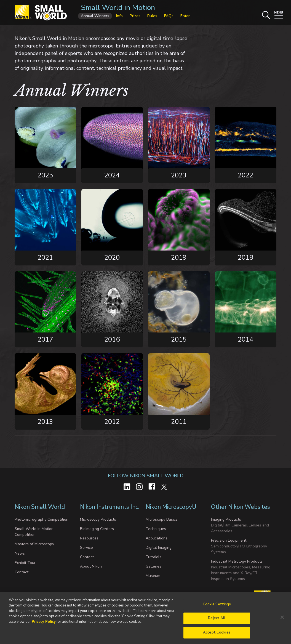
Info (119, 16)
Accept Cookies (217, 635)
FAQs (169, 16)
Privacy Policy (44, 625)
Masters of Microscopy (34, 544)
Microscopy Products (98, 519)
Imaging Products (226, 519)
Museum (153, 576)
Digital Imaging (159, 548)
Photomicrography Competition (42, 519)
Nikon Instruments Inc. (110, 507)
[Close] (282, 620)
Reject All (217, 621)
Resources (89, 538)
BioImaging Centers (97, 529)
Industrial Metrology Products (237, 561)
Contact (22, 572)
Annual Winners (95, 16)
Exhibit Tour (25, 563)
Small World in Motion (118, 8)
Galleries (153, 566)
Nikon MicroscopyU (171, 507)
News (20, 553)
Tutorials (153, 557)
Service (86, 548)
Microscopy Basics (162, 519)
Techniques (156, 529)
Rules (152, 16)
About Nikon (91, 566)
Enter (185, 16)
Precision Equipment (229, 540)
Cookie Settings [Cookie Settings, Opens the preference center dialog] (217, 607)
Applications (157, 538)
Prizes (135, 16)
